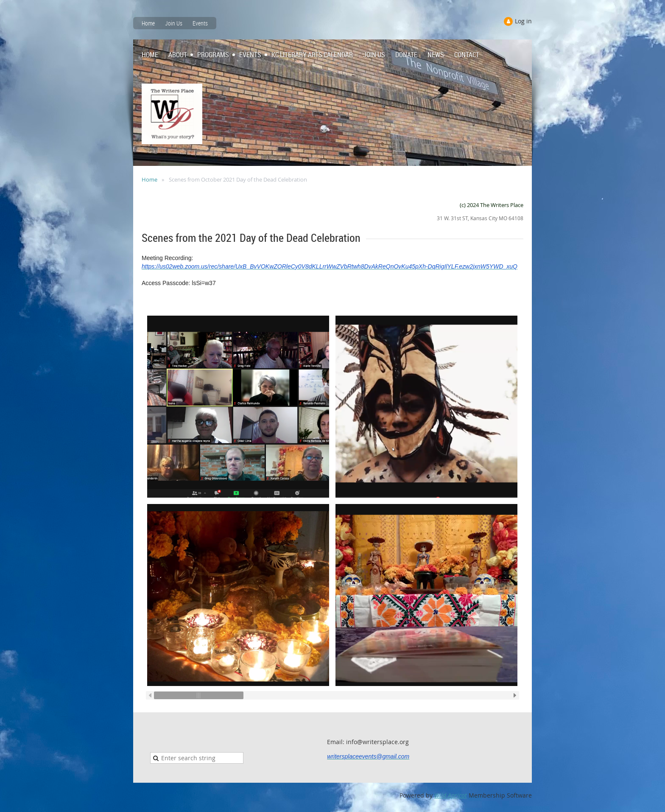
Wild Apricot (451, 795)
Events (200, 23)
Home (148, 23)
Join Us (174, 23)
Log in (523, 21)
